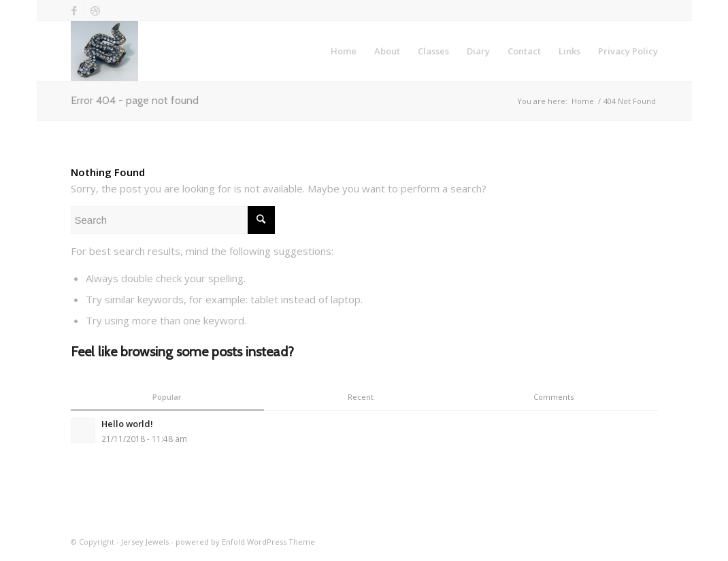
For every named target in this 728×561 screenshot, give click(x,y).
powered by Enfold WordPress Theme (245, 542)
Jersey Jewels (145, 542)
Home (583, 101)
